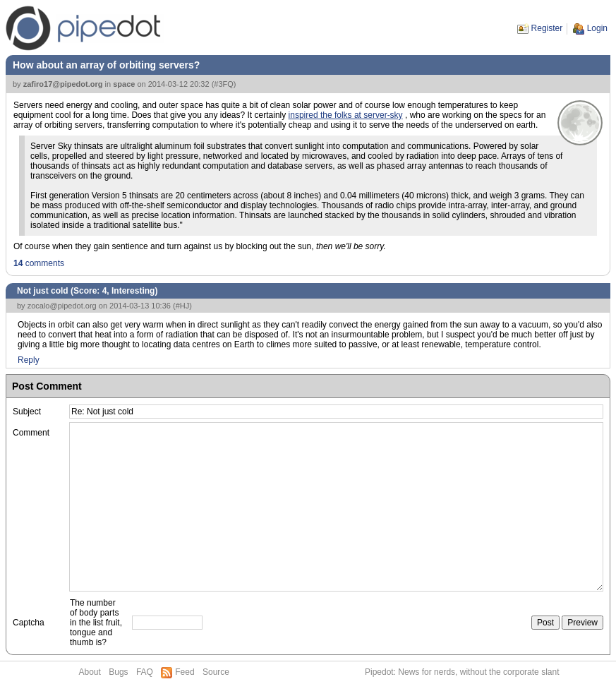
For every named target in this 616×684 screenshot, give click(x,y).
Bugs (118, 672)
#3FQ (224, 84)
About (90, 672)
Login (597, 28)
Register (547, 28)
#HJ (183, 306)
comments (39, 263)
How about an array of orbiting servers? (106, 65)
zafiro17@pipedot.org (63, 84)
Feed (185, 672)
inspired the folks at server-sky (346, 115)
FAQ (145, 672)
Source (216, 672)
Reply (29, 360)
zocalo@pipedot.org (62, 306)
